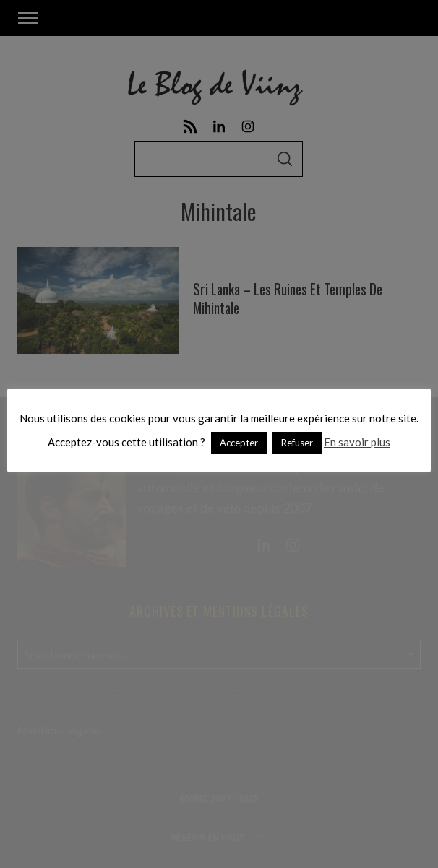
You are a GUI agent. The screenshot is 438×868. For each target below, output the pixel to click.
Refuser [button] (297, 443)
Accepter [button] (239, 443)
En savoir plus (357, 442)
